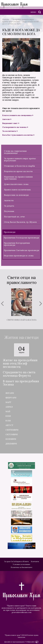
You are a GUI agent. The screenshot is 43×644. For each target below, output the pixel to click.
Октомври (12, 434)
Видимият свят (10, 123)
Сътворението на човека (14, 127)
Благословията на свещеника (17, 115)
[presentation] (2, 304)
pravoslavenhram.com (22, 612)
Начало (6, 19)
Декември (11, 444)
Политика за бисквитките (22, 567)
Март (8, 402)
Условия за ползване (21, 564)
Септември (12, 430)
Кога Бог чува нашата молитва (17, 135)
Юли (8, 421)
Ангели (6, 119)
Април (9, 407)
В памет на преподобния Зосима (21, 383)
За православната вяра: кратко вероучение (18, 20)
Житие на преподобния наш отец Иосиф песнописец (20, 364)
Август (9, 425)
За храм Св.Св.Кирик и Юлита (16, 561)
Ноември (11, 439)
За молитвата (9, 131)
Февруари (11, 398)
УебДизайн (32, 642)
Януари (10, 393)
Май (8, 411)
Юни (8, 416)
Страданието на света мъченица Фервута (19, 374)
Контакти (35, 561)
